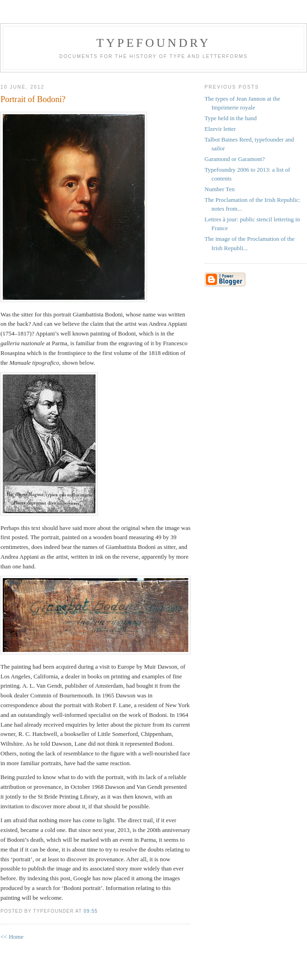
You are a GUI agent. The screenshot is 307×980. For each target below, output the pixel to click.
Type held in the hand (230, 118)
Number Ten (220, 189)
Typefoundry (153, 43)
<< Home (12, 937)
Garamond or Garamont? (235, 159)
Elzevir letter (220, 129)
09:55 (90, 911)
